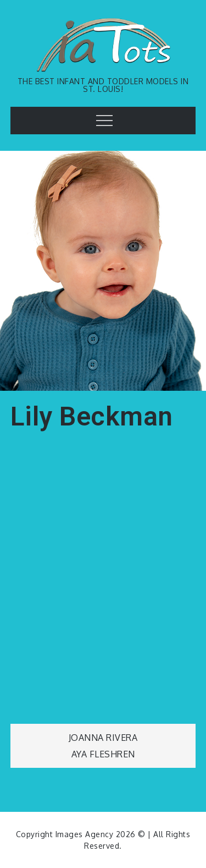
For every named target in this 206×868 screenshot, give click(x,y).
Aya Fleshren (103, 754)
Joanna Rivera (103, 738)
